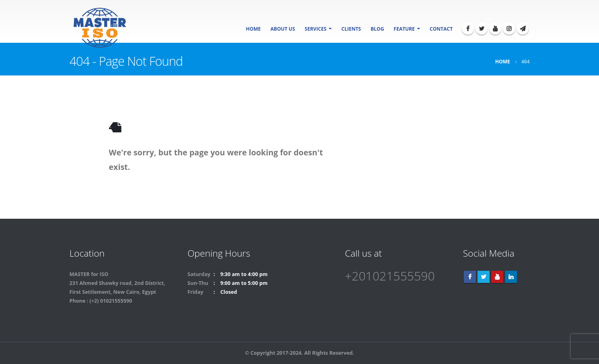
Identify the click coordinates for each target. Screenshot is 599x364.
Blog (377, 29)
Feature (404, 29)
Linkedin (511, 277)
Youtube (497, 277)
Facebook (470, 277)
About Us (283, 29)
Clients (351, 29)
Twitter (484, 277)
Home (253, 29)
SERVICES (316, 29)
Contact (441, 29)
